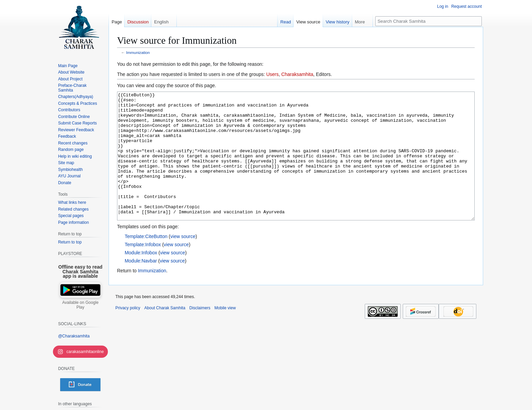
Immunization (138, 52)
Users (273, 74)
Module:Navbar (141, 286)
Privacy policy (128, 333)
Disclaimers (200, 333)
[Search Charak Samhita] (429, 21)
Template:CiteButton (146, 262)
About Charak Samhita (165, 333)
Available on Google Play (80, 305)
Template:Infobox (143, 270)
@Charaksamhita (74, 336)
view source (183, 262)
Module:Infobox (141, 278)
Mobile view (225, 333)
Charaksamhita (297, 74)
